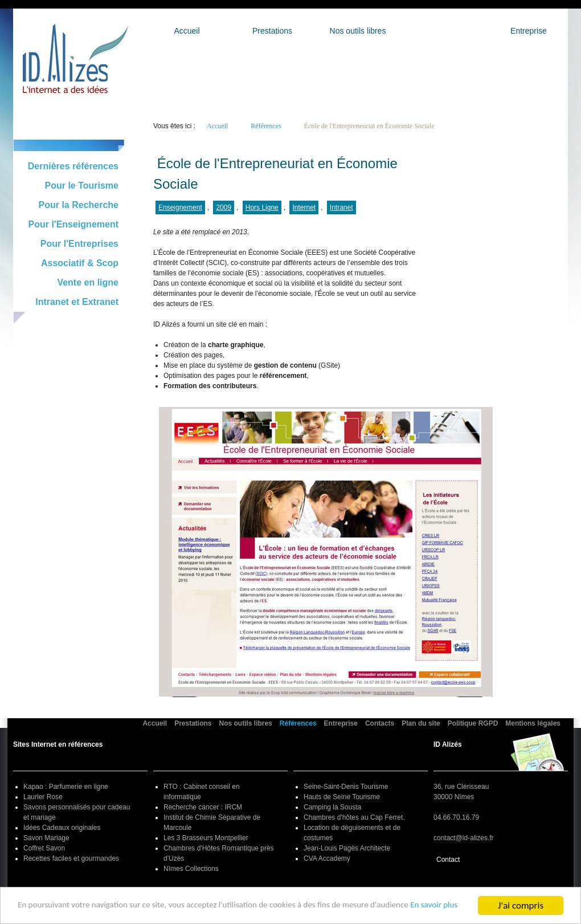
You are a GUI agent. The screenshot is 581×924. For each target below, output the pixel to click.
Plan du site (421, 723)
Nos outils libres (358, 31)
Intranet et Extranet (77, 302)
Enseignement (180, 207)
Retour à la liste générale (200, 146)
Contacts (380, 723)
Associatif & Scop (80, 263)
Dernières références (73, 166)
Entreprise (529, 31)
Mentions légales (533, 723)
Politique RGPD (473, 723)
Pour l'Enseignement (74, 224)
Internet (304, 207)
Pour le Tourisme (81, 186)
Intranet (341, 207)
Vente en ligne (88, 282)
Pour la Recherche (79, 205)
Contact (448, 860)
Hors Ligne (262, 207)
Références (443, 31)
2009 (224, 207)
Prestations (272, 31)
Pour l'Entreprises (79, 244)
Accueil (187, 31)
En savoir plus (44, 910)
